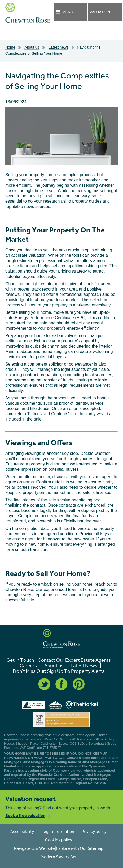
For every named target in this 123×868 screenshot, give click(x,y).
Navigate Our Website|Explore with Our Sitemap (59, 848)
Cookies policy (59, 840)
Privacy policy (94, 831)
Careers (28, 666)
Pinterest (79, 684)
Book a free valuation (25, 815)
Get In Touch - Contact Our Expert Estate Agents (59, 660)
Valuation (100, 12)
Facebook (61, 684)
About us (54, 666)
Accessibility (22, 831)
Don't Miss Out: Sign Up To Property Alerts (59, 671)
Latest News (84, 666)
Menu (68, 12)
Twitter (44, 684)
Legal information (58, 831)
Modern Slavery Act (59, 857)
